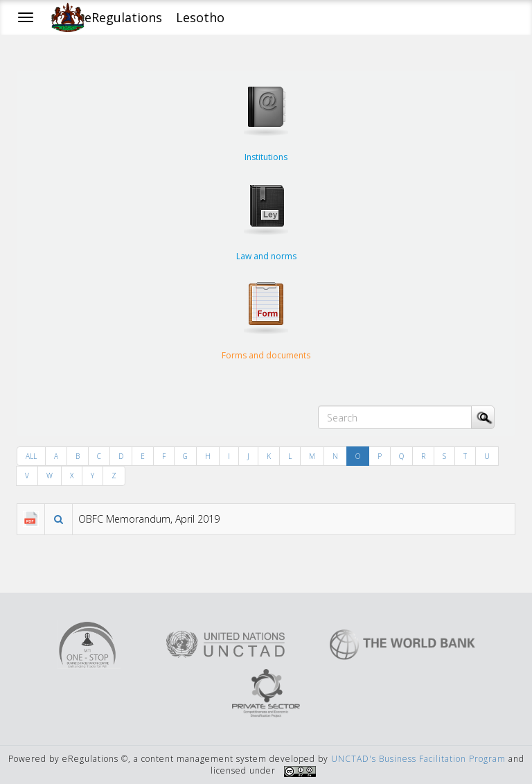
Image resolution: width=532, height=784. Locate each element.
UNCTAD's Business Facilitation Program (418, 759)
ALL (31, 456)
